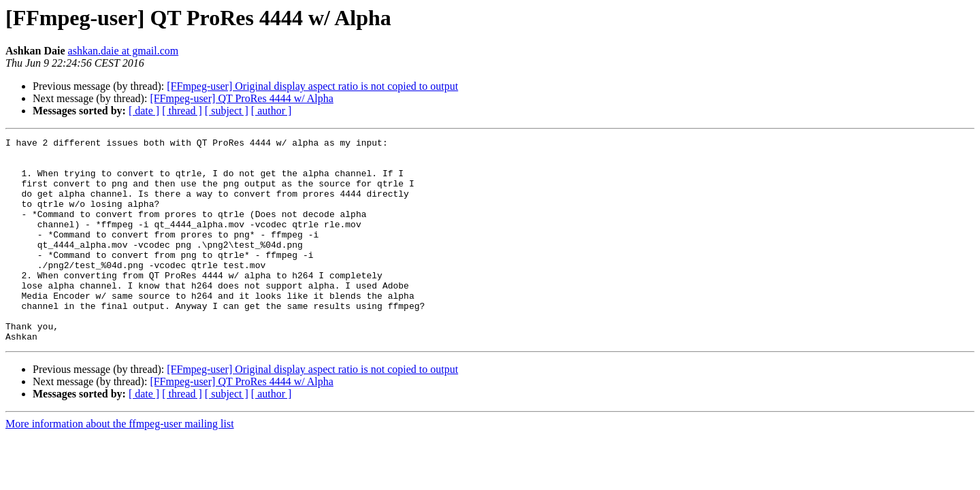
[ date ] (144, 111)
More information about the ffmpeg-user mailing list (120, 464)
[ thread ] (182, 111)
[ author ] (272, 111)
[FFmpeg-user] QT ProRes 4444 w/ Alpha (241, 98)
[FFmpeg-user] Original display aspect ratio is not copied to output (312, 86)
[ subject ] (227, 111)
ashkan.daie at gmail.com (124, 51)
